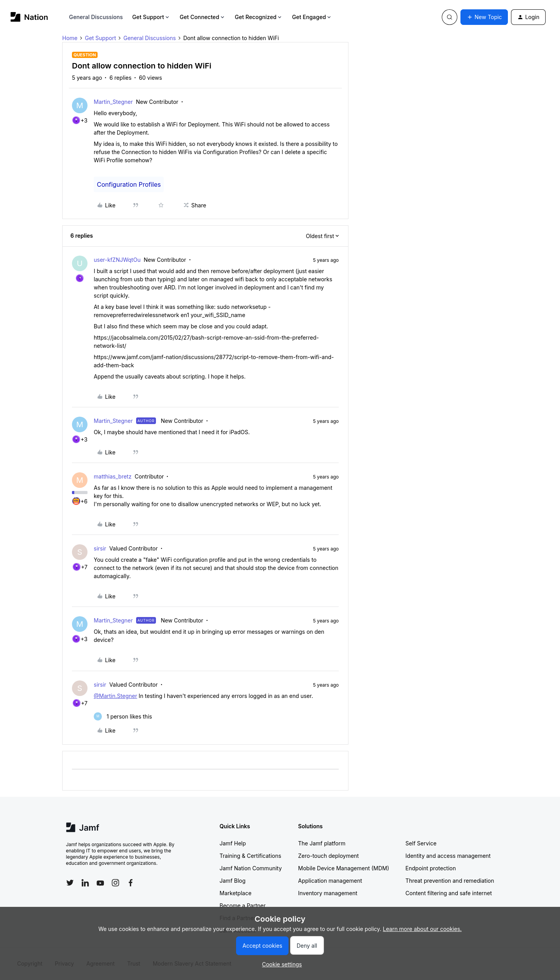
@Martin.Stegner (115, 696)
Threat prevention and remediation (450, 881)
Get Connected (203, 17)
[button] (484, 17)
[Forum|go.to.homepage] (29, 17)
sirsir (100, 548)
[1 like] (123, 716)
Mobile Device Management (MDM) (344, 868)
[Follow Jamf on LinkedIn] (85, 883)
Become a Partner (243, 905)
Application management (330, 881)
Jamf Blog (233, 881)
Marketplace (236, 893)
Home (70, 38)
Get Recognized (259, 17)
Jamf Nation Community (251, 868)
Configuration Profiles (129, 184)
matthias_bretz (113, 476)
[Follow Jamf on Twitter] (70, 883)
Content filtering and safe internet (449, 893)
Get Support (151, 17)
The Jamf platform (322, 843)
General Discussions (96, 17)
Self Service (421, 843)
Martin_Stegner (113, 102)
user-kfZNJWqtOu (117, 260)
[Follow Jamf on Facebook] (131, 883)
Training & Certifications (251, 856)
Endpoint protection (431, 868)
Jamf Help (233, 843)
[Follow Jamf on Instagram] (115, 883)
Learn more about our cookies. (423, 929)
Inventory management (328, 893)
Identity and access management (448, 856)
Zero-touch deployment (329, 856)
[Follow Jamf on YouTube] (100, 883)
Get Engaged (312, 17)
